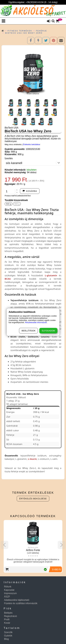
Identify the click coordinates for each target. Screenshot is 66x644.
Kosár (7, 623)
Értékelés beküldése (32, 144)
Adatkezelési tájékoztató (17, 600)
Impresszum (10, 593)
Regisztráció (10, 616)
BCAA (8, 279)
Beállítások (28, 331)
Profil (7, 619)
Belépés (8, 613)
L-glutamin (51, 275)
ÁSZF (7, 597)
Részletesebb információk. (36, 322)
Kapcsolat (9, 590)
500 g (9, 204)
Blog (6, 639)
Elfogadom (48, 331)
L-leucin (32, 459)
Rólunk (8, 587)
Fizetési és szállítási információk (21, 603)
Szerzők (8, 632)
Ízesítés (9, 158)
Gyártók (8, 636)
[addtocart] (30, 191)
